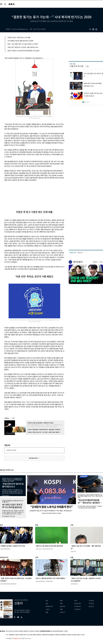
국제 (61, 604)
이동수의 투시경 (77, 66)
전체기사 (62, 612)
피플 (61, 609)
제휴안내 (26, 631)
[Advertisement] (30, 194)
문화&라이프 (49, 606)
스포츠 (48, 609)
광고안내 (91, 606)
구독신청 (91, 604)
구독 (13, 418)
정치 (47, 601)
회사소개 (8, 631)
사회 (47, 604)
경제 (61, 601)
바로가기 (95, 262)
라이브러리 (77, 606)
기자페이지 (77, 609)
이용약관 (37, 631)
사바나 (7, 418)
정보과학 (62, 606)
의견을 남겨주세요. (11, 450)
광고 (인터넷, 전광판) (17, 631)
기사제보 (91, 601)
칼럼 (47, 612)
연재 (76, 601)
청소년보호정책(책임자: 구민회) (59, 631)
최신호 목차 (78, 604)
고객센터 (32, 631)
